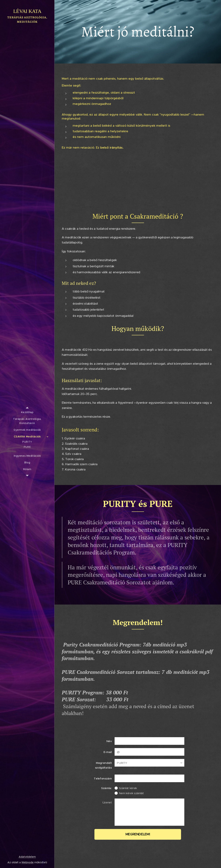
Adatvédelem (27, 857)
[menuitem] (27, 412)
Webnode (28, 862)
